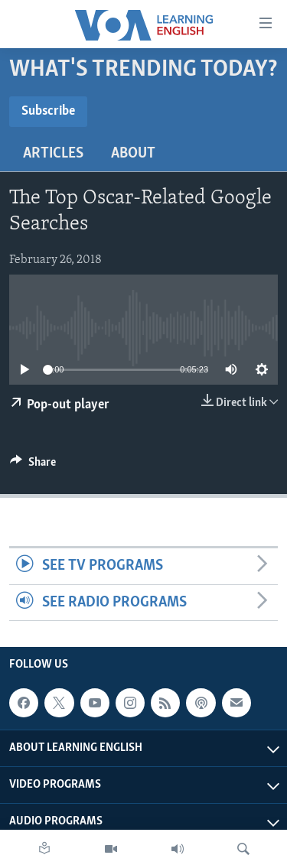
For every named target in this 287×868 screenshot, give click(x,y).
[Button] (33, 466)
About (133, 154)
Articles (53, 154)
